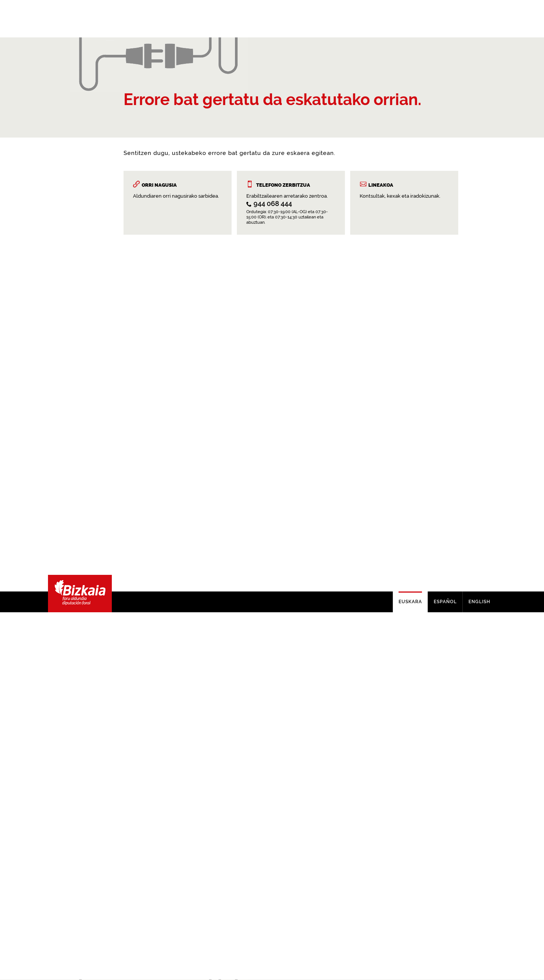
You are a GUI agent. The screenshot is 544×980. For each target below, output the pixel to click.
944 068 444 (273, 603)
